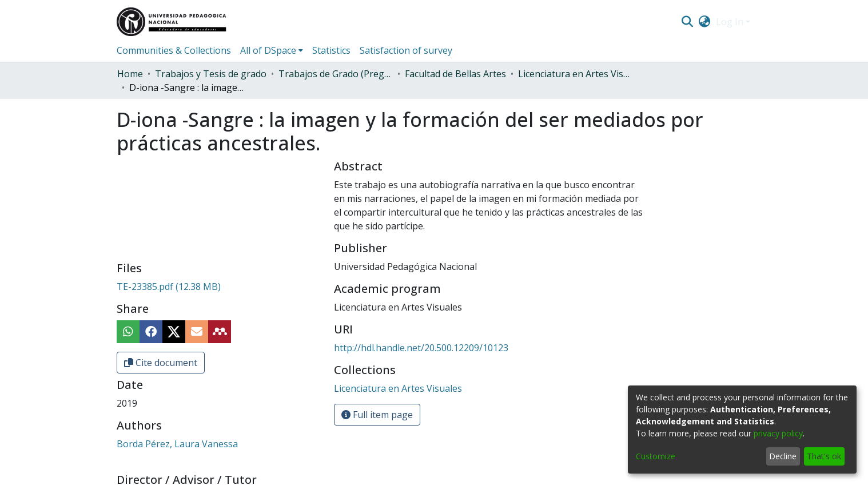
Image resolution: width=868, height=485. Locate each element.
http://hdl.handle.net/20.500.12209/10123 (421, 348)
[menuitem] (705, 22)
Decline (783, 456)
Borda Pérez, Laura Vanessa (177, 444)
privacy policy (778, 433)
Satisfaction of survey (406, 50)
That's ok (824, 456)
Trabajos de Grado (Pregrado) (336, 74)
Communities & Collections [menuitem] (174, 50)
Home (130, 74)
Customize (656, 456)
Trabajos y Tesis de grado (211, 74)
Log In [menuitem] (730, 22)
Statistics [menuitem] (331, 50)
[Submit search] (687, 22)
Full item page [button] (377, 415)
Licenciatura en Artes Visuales (575, 74)
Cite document (161, 363)
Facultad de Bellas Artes (455, 74)
